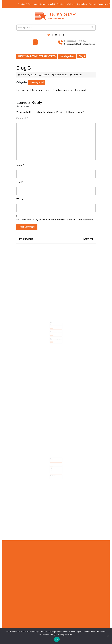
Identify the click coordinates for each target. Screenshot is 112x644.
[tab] (35, 42)
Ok (57, 639)
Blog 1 (52, 328)
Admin (46, 75)
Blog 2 (52, 323)
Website (21, 199)
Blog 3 (53, 465)
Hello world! (53, 467)
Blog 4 (52, 333)
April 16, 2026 (29, 75)
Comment (22, 118)
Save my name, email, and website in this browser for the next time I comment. (55, 220)
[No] (108, 636)
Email (20, 182)
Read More (53, 326)
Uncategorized (67, 56)
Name (20, 165)
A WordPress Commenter (53, 471)
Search (93, 27)
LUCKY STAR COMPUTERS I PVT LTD (37, 56)
